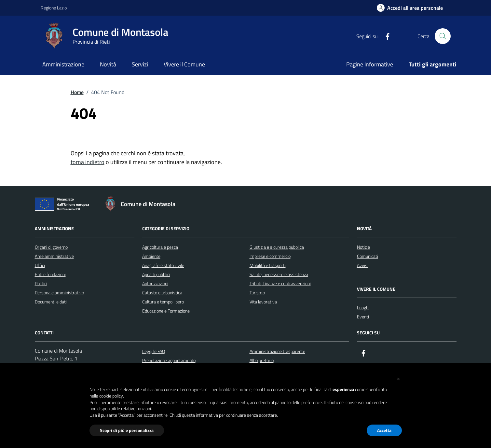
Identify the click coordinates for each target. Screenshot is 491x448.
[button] (399, 378)
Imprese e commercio (270, 256)
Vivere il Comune (184, 64)
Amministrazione (63, 64)
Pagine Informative (370, 64)
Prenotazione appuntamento (169, 360)
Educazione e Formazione (166, 311)
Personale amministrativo (59, 293)
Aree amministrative (54, 256)
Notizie (363, 247)
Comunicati (368, 256)
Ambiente (151, 256)
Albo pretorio (262, 360)
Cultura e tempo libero (163, 302)
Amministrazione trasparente (277, 351)
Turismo (257, 293)
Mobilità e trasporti (268, 265)
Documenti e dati (51, 302)
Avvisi (363, 265)
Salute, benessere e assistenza (279, 274)
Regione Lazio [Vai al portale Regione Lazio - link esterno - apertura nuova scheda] (54, 8)
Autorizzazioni (155, 283)
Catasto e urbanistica (162, 293)
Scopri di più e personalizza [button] (127, 430)
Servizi (140, 64)
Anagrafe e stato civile (163, 265)
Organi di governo (51, 247)
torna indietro (88, 162)
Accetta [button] (384, 430)
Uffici (40, 265)
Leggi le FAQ (154, 351)
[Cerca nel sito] (443, 36)
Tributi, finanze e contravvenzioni (280, 283)
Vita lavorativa (263, 302)
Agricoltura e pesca (160, 247)
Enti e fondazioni (50, 274)
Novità (108, 64)
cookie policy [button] (111, 396)
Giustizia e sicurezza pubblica (277, 247)
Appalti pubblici (156, 274)
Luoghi (363, 308)
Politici (41, 283)
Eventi (363, 317)
